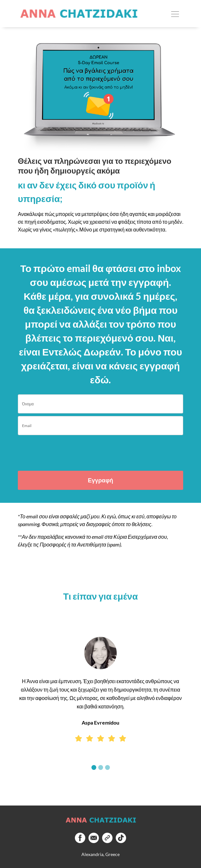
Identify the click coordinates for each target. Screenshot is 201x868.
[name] (100, 404)
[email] (100, 426)
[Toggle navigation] (175, 14)
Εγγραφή (100, 480)
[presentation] (56, 450)
